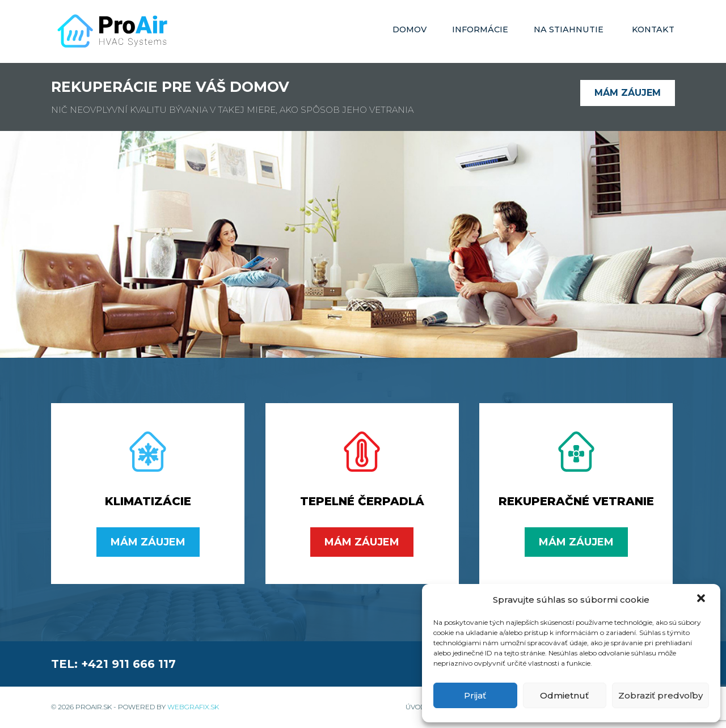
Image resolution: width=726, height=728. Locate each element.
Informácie (480, 29)
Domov (410, 29)
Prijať (475, 695)
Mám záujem (628, 93)
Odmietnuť (564, 695)
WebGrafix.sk (193, 707)
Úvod (415, 707)
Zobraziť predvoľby (660, 695)
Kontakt (653, 29)
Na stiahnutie (569, 29)
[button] (702, 599)
